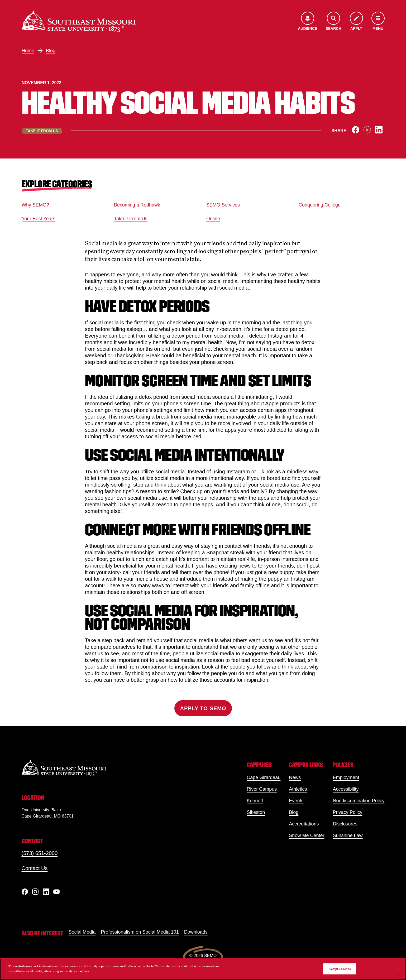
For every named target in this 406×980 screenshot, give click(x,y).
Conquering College (320, 205)
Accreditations (304, 824)
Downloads (196, 932)
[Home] (79, 21)
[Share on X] (367, 130)
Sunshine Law (348, 835)
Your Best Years (38, 219)
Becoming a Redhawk (137, 205)
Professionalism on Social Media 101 (140, 932)
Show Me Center (307, 835)
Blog (51, 51)
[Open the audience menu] (307, 21)
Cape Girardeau (264, 777)
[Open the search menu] (333, 21)
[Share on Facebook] (356, 130)
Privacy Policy (347, 812)
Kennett (255, 801)
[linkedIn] (46, 892)
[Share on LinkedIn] (379, 130)
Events (296, 801)
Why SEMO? (35, 205)
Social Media (82, 932)
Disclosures (345, 824)
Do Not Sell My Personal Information (292, 969)
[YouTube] (56, 892)
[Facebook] (25, 892)
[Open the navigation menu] (378, 21)
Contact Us (35, 868)
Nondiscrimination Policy (359, 801)
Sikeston (256, 812)
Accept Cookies (340, 969)
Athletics (298, 789)
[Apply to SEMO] (356, 21)
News (295, 777)
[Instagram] (35, 892)
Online (213, 219)
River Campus (262, 789)
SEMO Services (223, 205)
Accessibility (346, 789)
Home (28, 51)
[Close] (398, 969)
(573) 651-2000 (40, 853)
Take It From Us (131, 219)
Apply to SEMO (203, 708)
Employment (346, 777)
